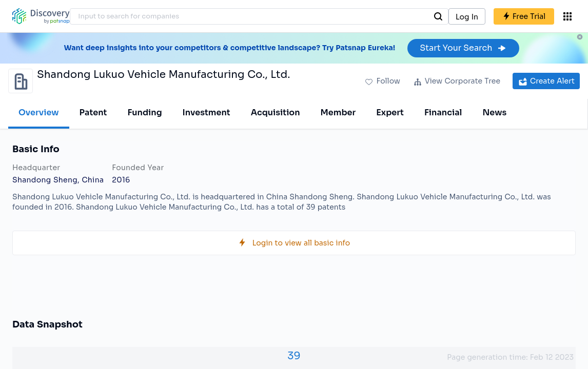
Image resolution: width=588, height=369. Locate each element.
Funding (144, 112)
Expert (390, 112)
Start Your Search (463, 48)
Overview (39, 112)
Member (338, 112)
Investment (207, 112)
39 (294, 356)
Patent (93, 112)
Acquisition (276, 112)
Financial (443, 112)
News (494, 112)
